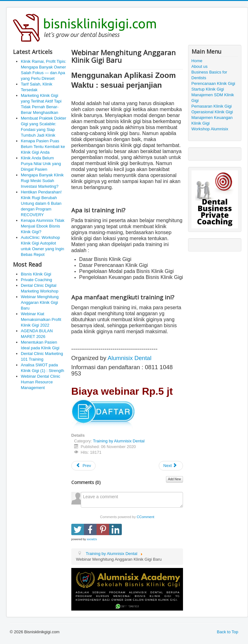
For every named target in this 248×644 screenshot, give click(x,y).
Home (197, 61)
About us (200, 66)
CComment (145, 517)
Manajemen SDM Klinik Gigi (213, 98)
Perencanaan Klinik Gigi (213, 83)
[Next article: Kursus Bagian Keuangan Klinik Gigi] (171, 466)
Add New (175, 479)
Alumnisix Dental (130, 358)
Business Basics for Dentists (209, 75)
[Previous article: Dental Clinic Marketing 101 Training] (84, 466)
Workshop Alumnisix (210, 129)
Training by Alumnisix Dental (119, 441)
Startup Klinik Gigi (208, 89)
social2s (92, 539)
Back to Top (227, 632)
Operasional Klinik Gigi (212, 112)
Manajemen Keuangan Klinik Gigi (212, 120)
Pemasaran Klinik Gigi (212, 106)
